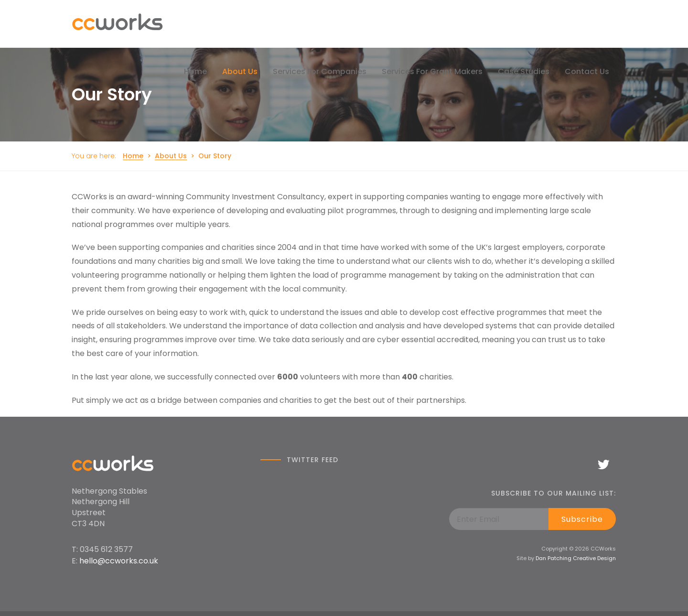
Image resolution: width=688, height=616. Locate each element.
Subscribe (582, 519)
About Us (171, 156)
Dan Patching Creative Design (576, 558)
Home (133, 156)
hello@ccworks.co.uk (119, 561)
